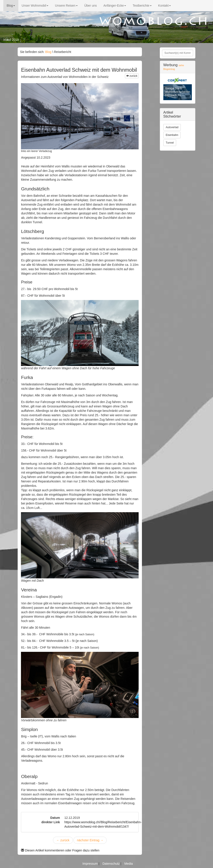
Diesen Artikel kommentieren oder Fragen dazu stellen (60, 850)
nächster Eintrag (90, 840)
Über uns (91, 6)
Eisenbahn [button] (172, 135)
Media (128, 864)
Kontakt (165, 6)
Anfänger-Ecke (115, 6)
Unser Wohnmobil (35, 6)
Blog (11, 6)
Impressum (90, 864)
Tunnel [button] (170, 143)
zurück (132, 76)
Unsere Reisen (66, 6)
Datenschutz (111, 864)
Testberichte (142, 6)
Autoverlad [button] (172, 127)
